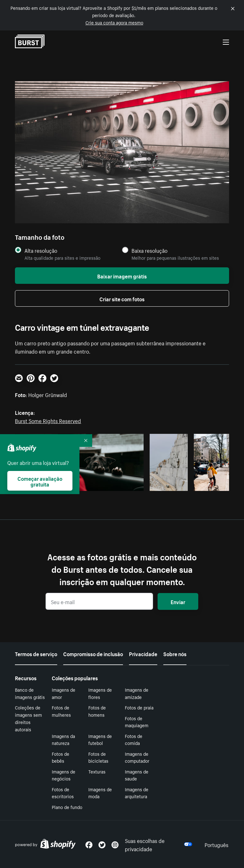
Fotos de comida (134, 739)
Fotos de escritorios (63, 793)
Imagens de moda (100, 793)
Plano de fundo (67, 807)
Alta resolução (41, 250)
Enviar (178, 601)
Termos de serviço (36, 653)
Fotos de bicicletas (98, 757)
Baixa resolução (149, 250)
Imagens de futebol (100, 739)
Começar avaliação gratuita (40, 481)
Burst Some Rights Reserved (48, 420)
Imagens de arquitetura (137, 793)
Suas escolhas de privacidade (159, 844)
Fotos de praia (139, 707)
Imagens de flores (100, 693)
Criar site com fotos (122, 298)
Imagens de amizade (137, 693)
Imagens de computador (137, 757)
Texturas (97, 771)
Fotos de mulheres (61, 711)
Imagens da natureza (63, 739)
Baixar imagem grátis (122, 276)
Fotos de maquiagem (137, 722)
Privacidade (143, 653)
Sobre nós (175, 653)
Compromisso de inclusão (93, 653)
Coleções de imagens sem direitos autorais (28, 718)
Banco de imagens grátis (30, 693)
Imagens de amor (64, 693)
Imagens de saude (137, 775)
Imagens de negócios (64, 775)
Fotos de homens (97, 711)
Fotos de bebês (61, 757)
